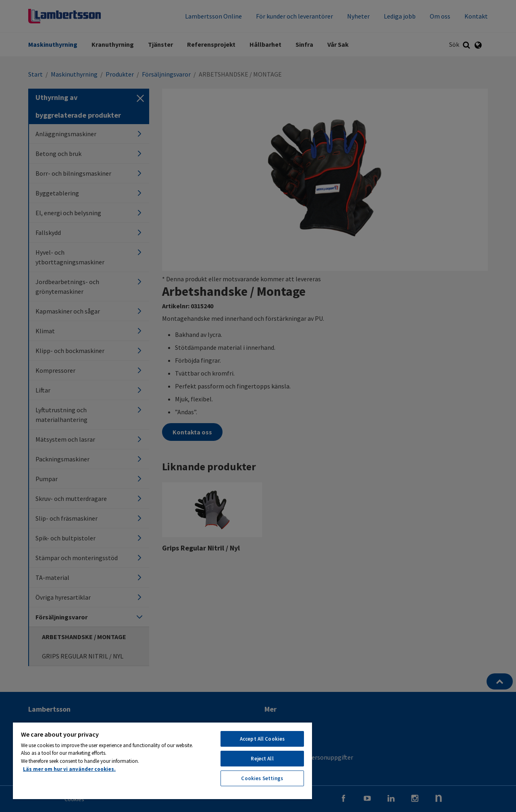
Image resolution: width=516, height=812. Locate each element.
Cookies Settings (262, 778)
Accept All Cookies (262, 739)
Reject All (262, 759)
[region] (162, 760)
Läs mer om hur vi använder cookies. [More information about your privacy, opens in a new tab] (69, 769)
